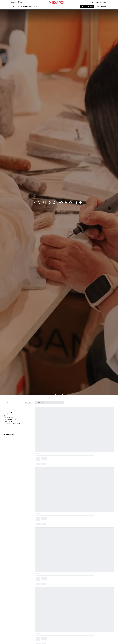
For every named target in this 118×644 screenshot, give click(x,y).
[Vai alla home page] (56, 2)
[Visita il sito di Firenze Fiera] (21, 2)
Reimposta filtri (29, 402)
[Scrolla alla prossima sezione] (59, 393)
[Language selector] (91, 2)
